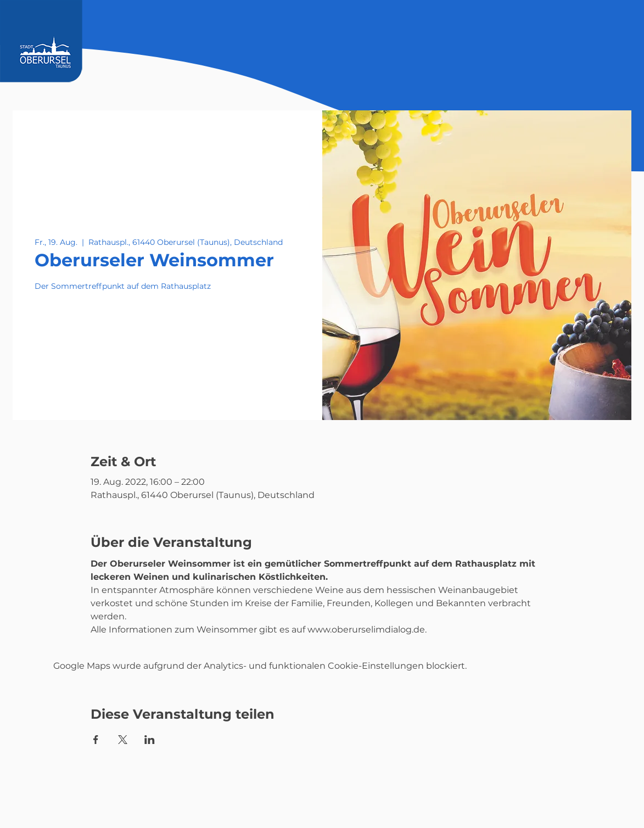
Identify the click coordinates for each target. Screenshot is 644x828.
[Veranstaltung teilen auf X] (123, 740)
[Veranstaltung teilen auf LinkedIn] (150, 740)
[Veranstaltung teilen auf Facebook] (96, 740)
